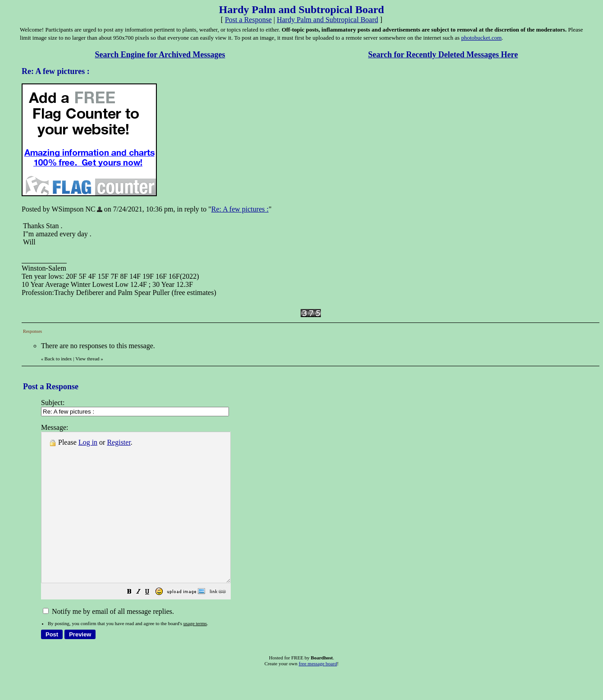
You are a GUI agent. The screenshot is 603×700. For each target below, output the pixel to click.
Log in (88, 442)
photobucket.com (481, 38)
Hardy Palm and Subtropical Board (327, 20)
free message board (318, 693)
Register (119, 442)
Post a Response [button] (248, 20)
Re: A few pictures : (240, 209)
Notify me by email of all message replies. (108, 641)
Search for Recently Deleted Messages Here (443, 55)
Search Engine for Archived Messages (160, 55)
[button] (152, 622)
